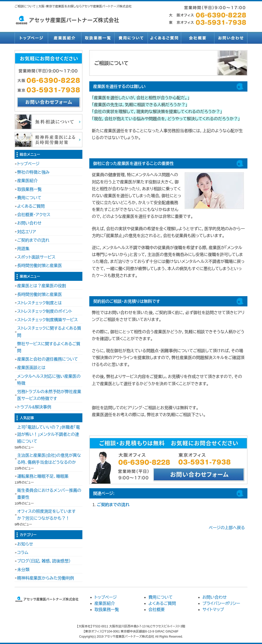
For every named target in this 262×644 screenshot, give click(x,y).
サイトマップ (213, 610)
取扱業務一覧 (98, 38)
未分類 (23, 570)
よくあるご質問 (164, 38)
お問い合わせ (231, 38)
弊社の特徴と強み (33, 172)
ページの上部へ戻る (227, 528)
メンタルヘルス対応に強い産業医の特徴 (49, 380)
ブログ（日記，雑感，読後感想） (44, 561)
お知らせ (25, 544)
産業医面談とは (31, 368)
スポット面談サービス (36, 257)
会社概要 (198, 38)
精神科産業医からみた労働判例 (46, 578)
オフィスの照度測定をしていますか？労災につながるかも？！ (46, 515)
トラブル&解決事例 (34, 407)
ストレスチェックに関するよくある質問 (49, 332)
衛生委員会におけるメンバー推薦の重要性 (49, 494)
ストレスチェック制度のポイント (45, 311)
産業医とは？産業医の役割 (42, 286)
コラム (23, 553)
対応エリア (27, 232)
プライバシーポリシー (221, 603)
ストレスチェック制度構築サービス (47, 320)
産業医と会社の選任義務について (48, 359)
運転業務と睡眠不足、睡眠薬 (43, 476)
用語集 (23, 249)
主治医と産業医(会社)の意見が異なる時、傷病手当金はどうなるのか (49, 459)
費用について (131, 38)
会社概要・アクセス (34, 215)
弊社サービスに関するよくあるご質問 (49, 347)
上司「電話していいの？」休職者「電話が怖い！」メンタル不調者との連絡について (48, 434)
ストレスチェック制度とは (40, 303)
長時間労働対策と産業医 (40, 266)
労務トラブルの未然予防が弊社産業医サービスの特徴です (49, 395)
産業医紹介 (64, 38)
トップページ (31, 38)
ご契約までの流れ (113, 505)
